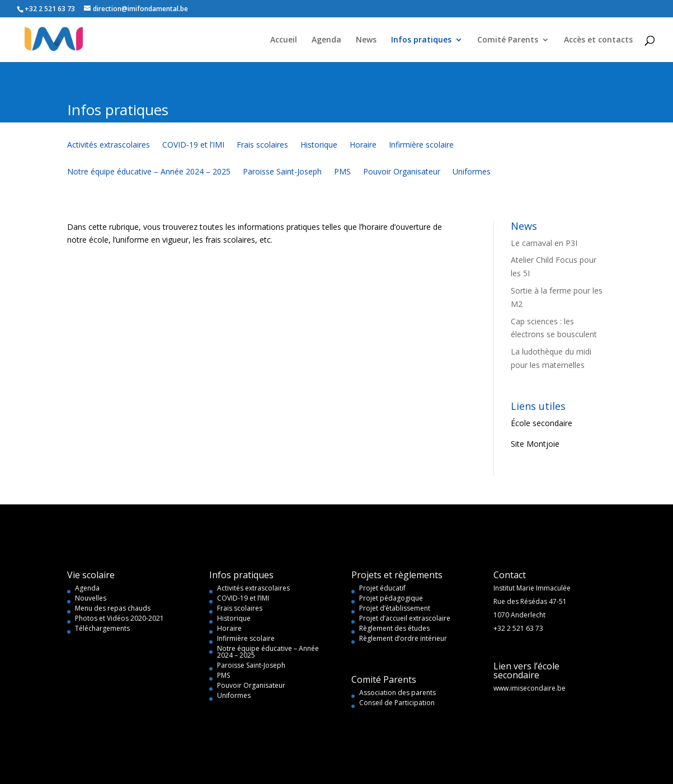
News (366, 40)
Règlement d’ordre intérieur (403, 638)
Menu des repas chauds (113, 608)
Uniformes (472, 172)
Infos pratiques (421, 40)
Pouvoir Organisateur (402, 172)
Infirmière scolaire (421, 145)
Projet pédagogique (391, 598)
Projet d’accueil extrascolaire (405, 618)
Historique (319, 145)
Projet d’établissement (395, 608)
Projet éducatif (382, 588)
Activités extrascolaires (109, 145)
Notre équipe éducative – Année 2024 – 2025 (149, 172)
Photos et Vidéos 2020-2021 (119, 618)
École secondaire (542, 423)
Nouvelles (91, 598)
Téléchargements (102, 628)
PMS (342, 172)
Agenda (326, 40)
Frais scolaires (262, 145)
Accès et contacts (598, 40)
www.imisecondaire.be (530, 688)
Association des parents (397, 693)
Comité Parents (508, 40)
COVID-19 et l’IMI (193, 145)
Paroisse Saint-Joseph (282, 172)
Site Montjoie (535, 444)
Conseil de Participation (397, 703)
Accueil (284, 40)
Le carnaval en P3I (544, 243)
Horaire (363, 145)
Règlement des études (394, 628)
